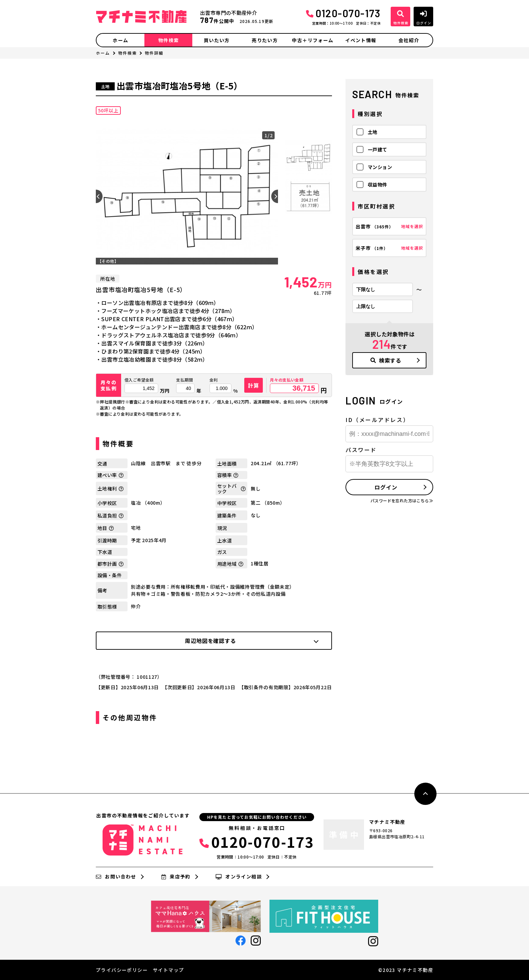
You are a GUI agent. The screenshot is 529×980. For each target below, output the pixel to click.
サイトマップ (168, 970)
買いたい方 (217, 40)
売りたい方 (265, 40)
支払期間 (185, 380)
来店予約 (176, 877)
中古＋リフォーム (313, 40)
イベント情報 (361, 40)
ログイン (386, 487)
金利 (214, 380)
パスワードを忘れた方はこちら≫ (402, 500)
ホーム (120, 40)
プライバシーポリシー (122, 970)
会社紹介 (409, 40)
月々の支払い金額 (287, 380)
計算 (254, 385)
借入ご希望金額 (139, 380)
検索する (386, 360)
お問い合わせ (116, 877)
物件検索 (169, 40)
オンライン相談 (239, 877)
